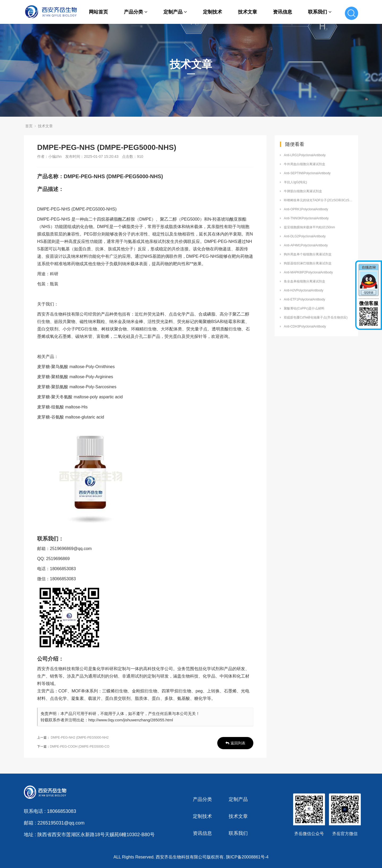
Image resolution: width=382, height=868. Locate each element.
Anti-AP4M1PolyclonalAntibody (306, 245)
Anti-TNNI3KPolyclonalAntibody (306, 218)
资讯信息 (283, 12)
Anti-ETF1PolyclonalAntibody (304, 299)
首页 (29, 126)
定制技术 (212, 12)
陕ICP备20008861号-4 (247, 857)
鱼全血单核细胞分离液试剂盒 (305, 281)
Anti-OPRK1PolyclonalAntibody (306, 209)
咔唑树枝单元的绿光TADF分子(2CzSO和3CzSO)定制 (318, 200)
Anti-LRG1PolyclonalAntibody (305, 155)
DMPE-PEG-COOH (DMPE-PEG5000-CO (80, 747)
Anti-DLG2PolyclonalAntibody (305, 236)
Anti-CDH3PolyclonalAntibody (305, 326)
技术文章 (248, 12)
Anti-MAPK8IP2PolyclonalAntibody (308, 272)
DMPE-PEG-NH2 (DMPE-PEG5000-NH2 (80, 738)
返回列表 (235, 743)
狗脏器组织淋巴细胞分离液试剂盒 (308, 263)
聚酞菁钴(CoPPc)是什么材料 (304, 308)
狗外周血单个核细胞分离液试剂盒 (308, 254)
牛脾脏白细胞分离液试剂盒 (303, 191)
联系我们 (320, 12)
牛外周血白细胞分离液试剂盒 (305, 164)
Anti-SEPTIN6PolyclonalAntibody (307, 173)
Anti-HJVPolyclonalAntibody (304, 290)
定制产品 (175, 12)
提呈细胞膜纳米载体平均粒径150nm (309, 227)
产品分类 (136, 12)
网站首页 (98, 12)
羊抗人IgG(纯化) (295, 182)
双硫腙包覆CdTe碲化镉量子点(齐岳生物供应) (316, 317)
